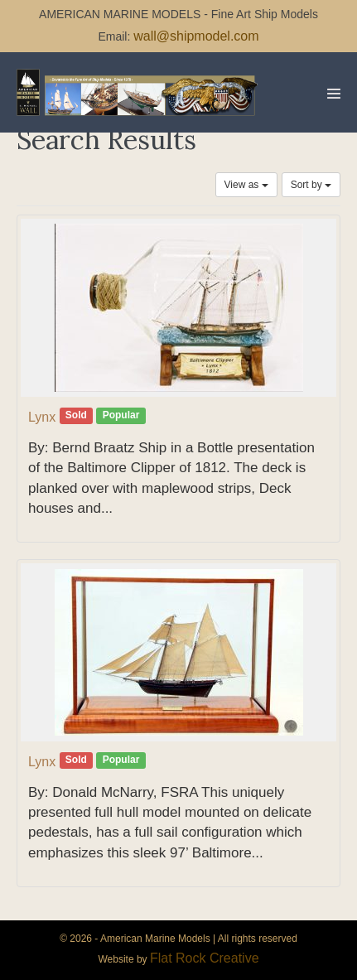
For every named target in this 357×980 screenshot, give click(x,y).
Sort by (311, 185)
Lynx (42, 417)
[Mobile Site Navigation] (334, 94)
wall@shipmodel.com (196, 36)
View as (246, 185)
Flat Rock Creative (205, 958)
